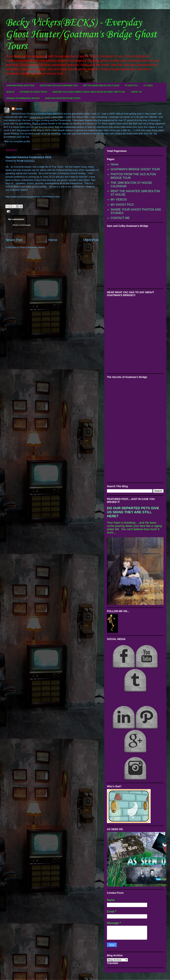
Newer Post (14, 240)
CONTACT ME (136, 92)
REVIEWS (10, 92)
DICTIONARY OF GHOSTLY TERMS (33, 92)
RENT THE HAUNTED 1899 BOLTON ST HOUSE (101, 86)
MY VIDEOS (148, 86)
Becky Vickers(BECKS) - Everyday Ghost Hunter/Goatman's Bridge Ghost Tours (81, 35)
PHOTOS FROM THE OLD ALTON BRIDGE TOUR (59, 86)
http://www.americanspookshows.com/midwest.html (33, 197)
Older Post (91, 240)
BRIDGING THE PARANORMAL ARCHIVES (23, 99)
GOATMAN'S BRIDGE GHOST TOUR (20, 86)
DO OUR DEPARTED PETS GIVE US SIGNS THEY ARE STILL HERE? (133, 512)
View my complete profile (17, 141)
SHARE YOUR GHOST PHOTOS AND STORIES (63, 99)
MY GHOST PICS (131, 86)
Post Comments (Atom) (32, 247)
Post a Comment (22, 225)
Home (53, 240)
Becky (19, 109)
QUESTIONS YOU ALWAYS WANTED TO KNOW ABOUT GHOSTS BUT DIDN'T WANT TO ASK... (89, 92)
